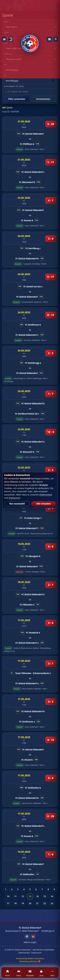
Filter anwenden (17, 99)
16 (52, 896)
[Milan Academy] (11, 39)
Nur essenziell (17, 504)
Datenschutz (24, 953)
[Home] (8, 974)
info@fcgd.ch (48, 931)
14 (37, 896)
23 (52, 903)
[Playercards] (49, 39)
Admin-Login (30, 942)
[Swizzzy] (33, 937)
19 (23, 903)
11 (15, 896)
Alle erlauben (44, 504)
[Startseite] (30, 39)
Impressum (36, 953)
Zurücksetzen (43, 99)
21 (37, 903)
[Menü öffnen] (56, 39)
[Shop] (41, 974)
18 (15, 903)
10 (8, 896)
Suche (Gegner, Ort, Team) (14, 86)
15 (45, 896)
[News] (4, 39)
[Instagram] (27, 937)
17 (8, 903)
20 (30, 903)
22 (45, 903)
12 (23, 896)
